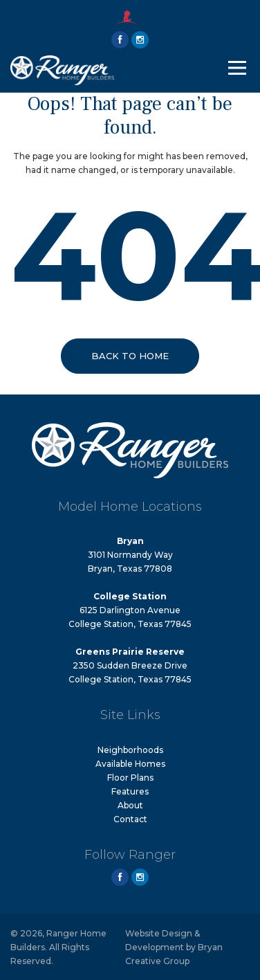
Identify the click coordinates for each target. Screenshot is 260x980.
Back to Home (130, 356)
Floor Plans (130, 778)
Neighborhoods (130, 750)
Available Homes (130, 764)
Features (130, 791)
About (130, 805)
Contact (130, 819)
